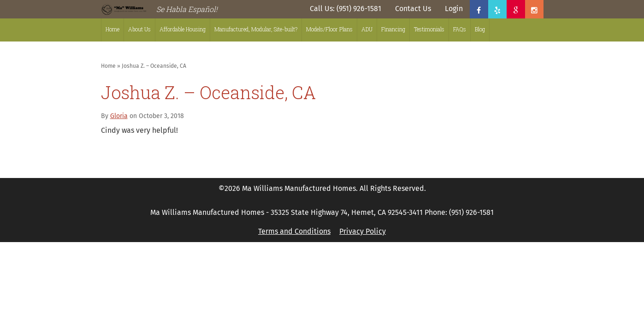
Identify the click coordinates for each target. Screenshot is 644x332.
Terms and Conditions (294, 231)
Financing (393, 29)
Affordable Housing (183, 29)
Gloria (119, 116)
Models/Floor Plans (329, 29)
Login (454, 9)
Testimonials (429, 29)
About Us (139, 29)
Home (112, 29)
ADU (367, 29)
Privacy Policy (363, 231)
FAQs (460, 29)
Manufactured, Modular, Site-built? (256, 29)
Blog (480, 29)
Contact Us (413, 9)
